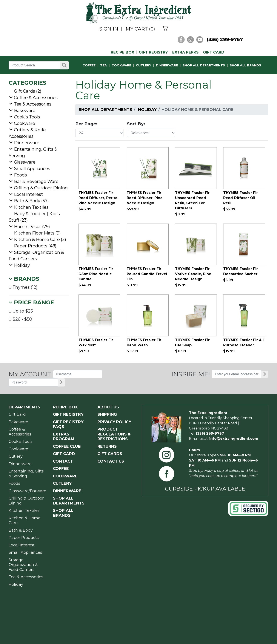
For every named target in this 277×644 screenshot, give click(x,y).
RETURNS (107, 446)
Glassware (25, 162)
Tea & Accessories (33, 104)
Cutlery (16, 456)
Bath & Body (21, 530)
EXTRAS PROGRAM (64, 437)
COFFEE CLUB (67, 446)
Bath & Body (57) (31, 201)
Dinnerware (27, 143)
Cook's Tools (27, 117)
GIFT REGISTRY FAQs (68, 424)
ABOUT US (108, 407)
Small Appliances (32, 169)
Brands (27, 279)
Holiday (147, 110)
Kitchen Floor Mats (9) (37, 233)
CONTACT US (111, 461)
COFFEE (89, 65)
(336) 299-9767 (225, 39)
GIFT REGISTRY (153, 52)
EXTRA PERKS (185, 52)
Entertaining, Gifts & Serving (26, 474)
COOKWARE (121, 65)
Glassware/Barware (27, 491)
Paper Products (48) (35, 246)
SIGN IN (109, 29)
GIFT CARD (214, 52)
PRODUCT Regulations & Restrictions (114, 434)
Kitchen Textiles (31, 207)
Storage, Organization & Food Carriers (23, 565)
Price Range (34, 302)
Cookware (25, 123)
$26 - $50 (20, 319)
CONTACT (63, 461)
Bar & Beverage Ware (36, 181)
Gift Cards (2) (28, 91)
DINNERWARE (167, 65)
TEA (104, 65)
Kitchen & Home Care (25, 521)
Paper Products (24, 538)
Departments (24, 407)
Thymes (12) (23, 287)
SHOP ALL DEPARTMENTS (204, 65)
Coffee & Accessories (36, 98)
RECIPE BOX (122, 52)
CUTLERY (144, 65)
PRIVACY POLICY (114, 422)
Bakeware (25, 110)
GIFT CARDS (110, 454)
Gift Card (17, 414)
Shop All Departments (105, 110)
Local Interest (28, 194)
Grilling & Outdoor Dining (41, 188)
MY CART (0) (140, 29)
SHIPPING (107, 414)
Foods (20, 175)
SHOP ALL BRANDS (245, 65)
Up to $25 (21, 311)
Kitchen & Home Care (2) (40, 239)
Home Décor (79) (32, 227)
